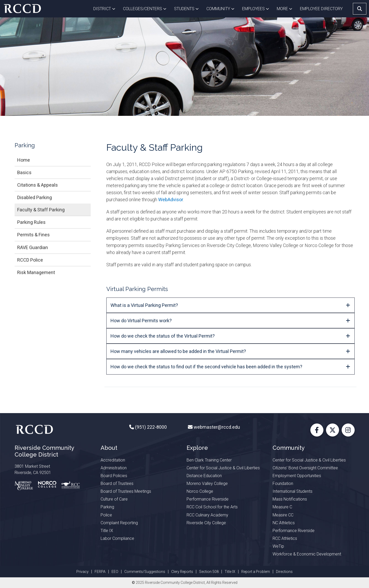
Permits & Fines (33, 235)
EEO (115, 572)
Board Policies (114, 476)
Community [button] (222, 8)
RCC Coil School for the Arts (212, 507)
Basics (24, 172)
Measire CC (283, 515)
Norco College (200, 491)
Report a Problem (256, 572)
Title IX (107, 531)
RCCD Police (30, 260)
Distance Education (204, 476)
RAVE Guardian (33, 247)
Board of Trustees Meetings (126, 491)
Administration (114, 468)
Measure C (282, 507)
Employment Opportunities (297, 476)
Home (24, 160)
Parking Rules (31, 222)
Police (106, 515)
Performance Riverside (208, 499)
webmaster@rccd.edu (216, 427)
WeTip (278, 546)
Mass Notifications (290, 499)
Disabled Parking (35, 197)
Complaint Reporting (119, 523)
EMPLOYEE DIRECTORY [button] (322, 9)
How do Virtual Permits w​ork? (141, 321)
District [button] (106, 8)
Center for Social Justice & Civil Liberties (223, 468)
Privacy (82, 572)
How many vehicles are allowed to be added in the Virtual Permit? (179, 351)
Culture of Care (114, 499)
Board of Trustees (117, 483)
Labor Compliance (117, 538)
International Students (293, 491)
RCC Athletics (285, 538)
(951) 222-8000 (150, 427)
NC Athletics (284, 523)
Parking (107, 507)
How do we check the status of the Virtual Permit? (163, 336)
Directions (284, 572)
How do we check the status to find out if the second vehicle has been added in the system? (206, 367)
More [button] (286, 8)
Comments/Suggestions (145, 572)
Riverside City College (206, 523)
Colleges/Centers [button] (147, 8)
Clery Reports (182, 572)
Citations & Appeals (38, 185)
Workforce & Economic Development (307, 554)
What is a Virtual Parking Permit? (144, 305)
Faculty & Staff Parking (41, 210)
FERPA (100, 572)
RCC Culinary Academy (207, 515)
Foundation (283, 483)
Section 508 (209, 572)
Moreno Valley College (207, 483)
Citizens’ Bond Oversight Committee (305, 468)
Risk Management (36, 272)
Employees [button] (257, 8)
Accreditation (113, 460)
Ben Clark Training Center (209, 460)
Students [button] (188, 8)
